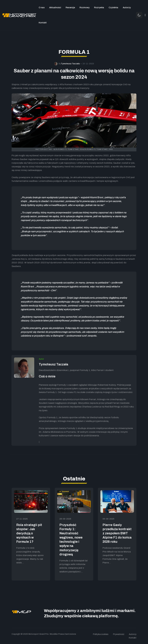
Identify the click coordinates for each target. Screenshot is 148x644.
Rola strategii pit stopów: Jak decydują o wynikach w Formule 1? (29, 533)
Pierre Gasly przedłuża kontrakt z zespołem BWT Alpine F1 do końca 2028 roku (117, 533)
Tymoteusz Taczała (54, 364)
